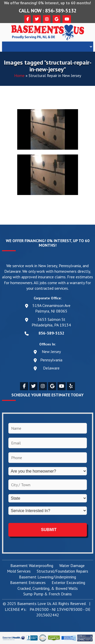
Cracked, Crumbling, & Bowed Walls (48, 589)
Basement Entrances (28, 583)
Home (19, 75)
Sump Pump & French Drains (48, 594)
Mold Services (19, 571)
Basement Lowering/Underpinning (48, 577)
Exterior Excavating (68, 583)
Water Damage (72, 566)
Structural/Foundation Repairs (62, 571)
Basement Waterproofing (32, 566)
